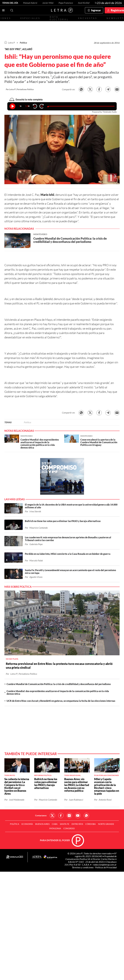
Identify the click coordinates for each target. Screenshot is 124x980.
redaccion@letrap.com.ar (105, 865)
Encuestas (88, 18)
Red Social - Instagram (69, 816)
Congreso (69, 828)
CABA (55, 824)
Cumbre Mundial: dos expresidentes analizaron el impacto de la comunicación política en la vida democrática (58, 692)
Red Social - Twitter (52, 816)
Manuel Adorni (30, 3)
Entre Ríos (77, 824)
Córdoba (91, 824)
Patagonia (55, 828)
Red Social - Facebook (61, 816)
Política (23, 43)
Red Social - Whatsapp (86, 816)
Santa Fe (65, 824)
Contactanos (41, 815)
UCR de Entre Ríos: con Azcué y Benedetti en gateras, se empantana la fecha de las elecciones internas (61, 701)
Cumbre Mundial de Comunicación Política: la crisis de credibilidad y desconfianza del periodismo (59, 684)
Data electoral (59, 18)
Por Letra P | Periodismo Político (20, 89)
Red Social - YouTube (78, 816)
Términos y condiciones (83, 867)
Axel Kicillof (84, 3)
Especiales (30, 18)
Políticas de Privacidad (106, 867)
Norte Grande (106, 824)
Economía (27, 824)
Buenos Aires (42, 824)
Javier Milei (48, 3)
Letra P (11, 43)
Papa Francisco (66, 3)
